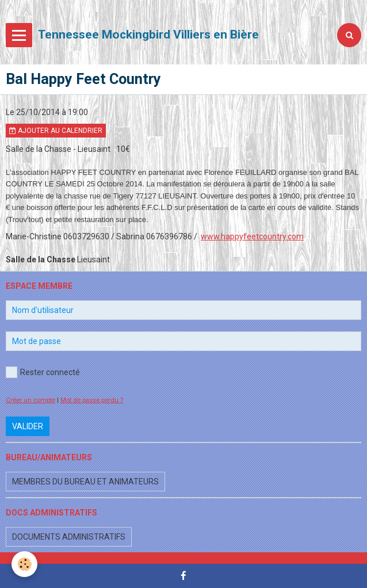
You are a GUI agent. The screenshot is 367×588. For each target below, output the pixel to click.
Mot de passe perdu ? (92, 400)
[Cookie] (24, 564)
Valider (28, 426)
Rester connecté (43, 372)
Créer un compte (30, 400)
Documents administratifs (69, 537)
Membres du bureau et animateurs (85, 482)
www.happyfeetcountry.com (252, 236)
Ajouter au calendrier (56, 131)
